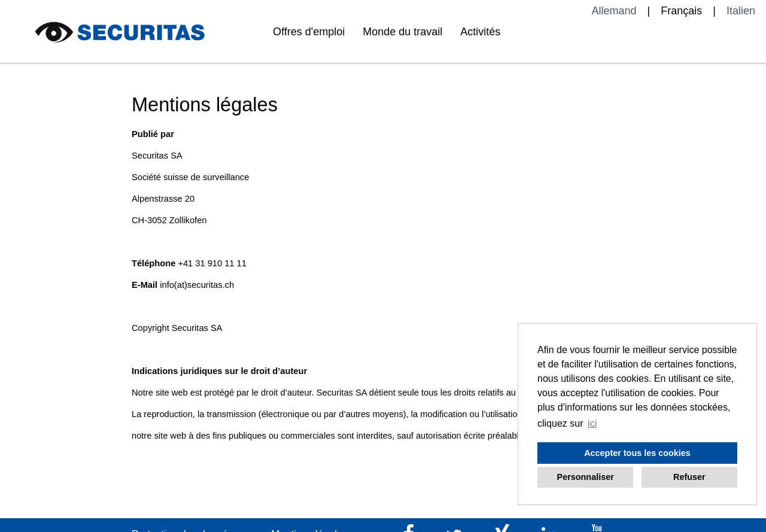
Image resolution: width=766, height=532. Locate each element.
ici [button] (592, 423)
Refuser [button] (689, 477)
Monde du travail (402, 32)
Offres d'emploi (309, 32)
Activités (480, 32)
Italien (741, 11)
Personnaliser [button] (586, 477)
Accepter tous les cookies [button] (637, 453)
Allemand (614, 11)
